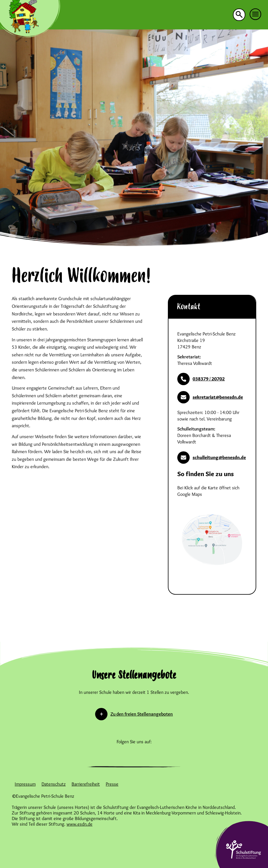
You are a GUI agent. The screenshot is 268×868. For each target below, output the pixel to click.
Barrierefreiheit (86, 784)
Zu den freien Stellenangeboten (142, 714)
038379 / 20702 (201, 379)
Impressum (25, 784)
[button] (256, 14)
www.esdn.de (80, 824)
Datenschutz (54, 784)
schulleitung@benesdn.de (212, 458)
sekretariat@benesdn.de (210, 397)
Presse (112, 784)
